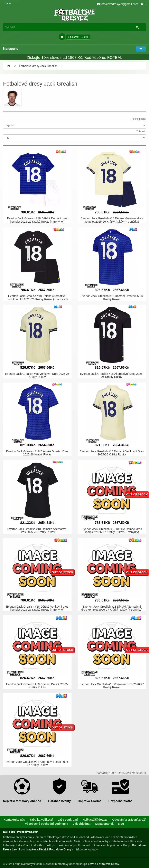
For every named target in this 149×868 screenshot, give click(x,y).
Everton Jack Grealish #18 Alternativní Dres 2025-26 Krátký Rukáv (112, 375)
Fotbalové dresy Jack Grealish (38, 66)
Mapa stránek (104, 824)
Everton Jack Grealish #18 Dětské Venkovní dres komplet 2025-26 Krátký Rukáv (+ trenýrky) (112, 220)
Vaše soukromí (68, 820)
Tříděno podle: (138, 119)
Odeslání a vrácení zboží (129, 820)
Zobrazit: (141, 132)
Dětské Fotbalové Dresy (55, 849)
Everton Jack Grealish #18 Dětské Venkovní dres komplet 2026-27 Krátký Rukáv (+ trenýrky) (37, 608)
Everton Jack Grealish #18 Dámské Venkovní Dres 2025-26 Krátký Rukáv (112, 453)
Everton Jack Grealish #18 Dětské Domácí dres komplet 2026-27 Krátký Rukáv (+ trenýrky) (112, 531)
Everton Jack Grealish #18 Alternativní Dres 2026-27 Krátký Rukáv (37, 763)
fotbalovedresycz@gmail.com (117, 4)
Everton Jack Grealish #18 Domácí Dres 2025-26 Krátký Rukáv (112, 297)
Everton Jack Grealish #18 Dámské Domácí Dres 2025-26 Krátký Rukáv (37, 453)
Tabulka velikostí (41, 820)
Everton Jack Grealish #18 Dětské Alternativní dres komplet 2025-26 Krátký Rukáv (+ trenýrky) (37, 297)
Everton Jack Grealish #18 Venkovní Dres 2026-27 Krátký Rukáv (112, 686)
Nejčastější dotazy (95, 820)
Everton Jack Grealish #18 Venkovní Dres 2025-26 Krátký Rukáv (37, 375)
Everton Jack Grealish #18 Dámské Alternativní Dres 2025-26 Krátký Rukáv (37, 531)
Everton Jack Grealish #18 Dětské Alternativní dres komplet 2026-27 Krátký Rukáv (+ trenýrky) (112, 608)
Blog (121, 824)
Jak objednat (82, 824)
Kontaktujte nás (14, 820)
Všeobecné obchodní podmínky (46, 824)
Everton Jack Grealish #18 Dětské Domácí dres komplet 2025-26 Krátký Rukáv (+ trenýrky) (37, 220)
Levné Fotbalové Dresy (104, 864)
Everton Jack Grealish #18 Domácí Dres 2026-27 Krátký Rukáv (37, 686)
